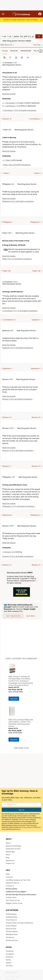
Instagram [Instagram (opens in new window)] (10, 954)
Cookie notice (11, 897)
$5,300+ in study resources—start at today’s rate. (23, 20)
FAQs (8, 874)
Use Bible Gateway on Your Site (18, 880)
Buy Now (14, 699)
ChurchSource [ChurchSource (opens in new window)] (11, 920)
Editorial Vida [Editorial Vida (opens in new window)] (11, 929)
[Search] (39, 36)
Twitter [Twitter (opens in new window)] (9, 963)
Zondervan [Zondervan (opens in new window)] (10, 937)
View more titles (21, 748)
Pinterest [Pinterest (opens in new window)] (9, 957)
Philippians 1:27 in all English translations (18, 506)
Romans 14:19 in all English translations (18, 556)
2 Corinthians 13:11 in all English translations (20, 311)
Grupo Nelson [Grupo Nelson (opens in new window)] (11, 926)
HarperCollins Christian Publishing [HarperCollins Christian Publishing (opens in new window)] (19, 923)
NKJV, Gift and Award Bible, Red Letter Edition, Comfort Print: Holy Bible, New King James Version (21, 723)
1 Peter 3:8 (9, 160)
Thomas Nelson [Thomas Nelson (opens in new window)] (12, 931)
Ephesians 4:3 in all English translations (18, 348)
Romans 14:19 (10, 552)
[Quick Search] (18, 36)
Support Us (10, 863)
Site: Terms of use (13, 900)
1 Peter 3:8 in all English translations (16, 165)
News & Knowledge (13, 846)
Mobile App (10, 852)
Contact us (10, 886)
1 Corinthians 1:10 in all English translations (19, 110)
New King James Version (17, 573)
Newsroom (10, 860)
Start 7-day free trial (13, 616)
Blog (8, 858)
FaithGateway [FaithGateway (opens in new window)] (11, 914)
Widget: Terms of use (14, 903)
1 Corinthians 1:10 (12, 103)
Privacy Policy (26, 827)
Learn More (30, 616)
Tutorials (9, 877)
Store (8, 855)
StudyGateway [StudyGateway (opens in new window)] (11, 917)
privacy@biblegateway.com (11, 829)
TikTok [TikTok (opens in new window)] (8, 960)
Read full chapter (9, 94)
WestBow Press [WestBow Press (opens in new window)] (12, 934)
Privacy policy (12, 889)
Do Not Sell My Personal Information (21, 895)
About (8, 843)
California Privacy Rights (16, 892)
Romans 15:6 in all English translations (17, 399)
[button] (40, 14)
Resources (14, 51)
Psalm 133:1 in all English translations (17, 259)
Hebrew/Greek (26, 51)
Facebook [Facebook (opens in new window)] (10, 951)
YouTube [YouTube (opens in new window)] (9, 966)
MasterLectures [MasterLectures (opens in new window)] (12, 940)
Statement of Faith (13, 849)
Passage (5, 51)
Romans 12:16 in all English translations (18, 450)
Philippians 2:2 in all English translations (18, 201)
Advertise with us (13, 883)
